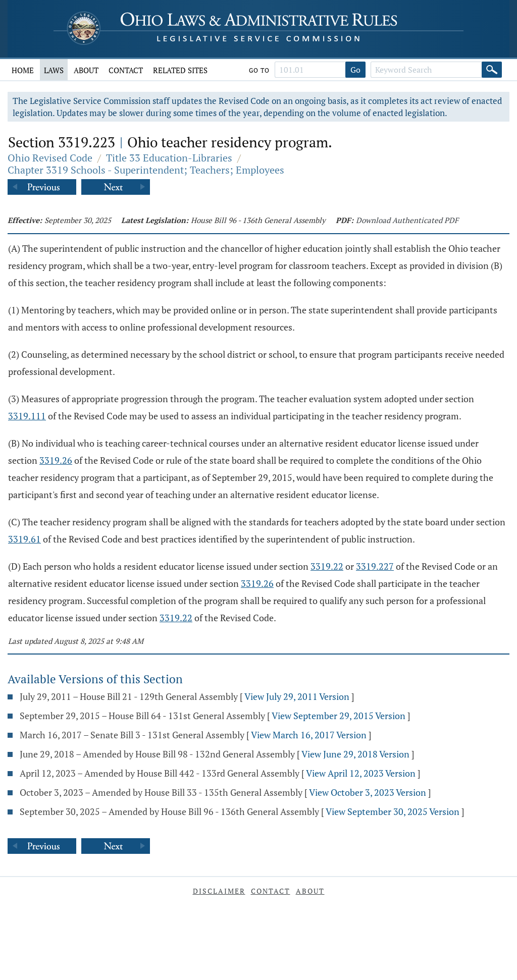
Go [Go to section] (355, 70)
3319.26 (56, 460)
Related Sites (180, 70)
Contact (126, 70)
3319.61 (24, 539)
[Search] (492, 70)
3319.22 (327, 566)
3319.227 (375, 566)
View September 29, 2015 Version (339, 716)
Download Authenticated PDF (407, 220)
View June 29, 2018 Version (355, 754)
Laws (54, 70)
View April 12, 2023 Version (361, 773)
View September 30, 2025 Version (393, 811)
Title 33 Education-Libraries (169, 158)
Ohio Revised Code (50, 158)
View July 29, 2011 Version (297, 696)
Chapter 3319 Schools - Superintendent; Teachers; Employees (146, 170)
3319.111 (27, 416)
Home (23, 70)
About (86, 70)
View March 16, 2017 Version (309, 735)
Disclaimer (219, 891)
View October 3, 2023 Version (368, 792)
